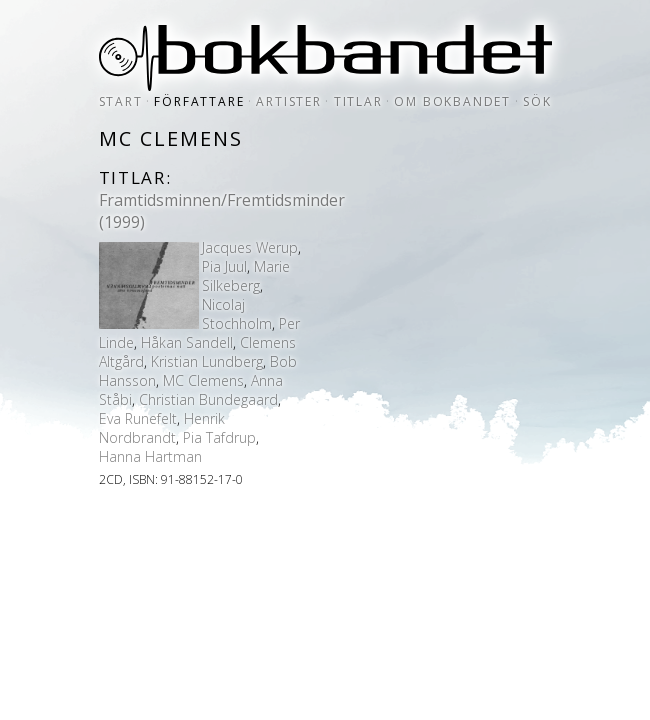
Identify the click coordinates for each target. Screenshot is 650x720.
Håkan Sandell (187, 342)
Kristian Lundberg (207, 361)
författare (199, 101)
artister (288, 101)
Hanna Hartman (150, 456)
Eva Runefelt (138, 418)
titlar (358, 101)
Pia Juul (224, 266)
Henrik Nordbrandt (162, 428)
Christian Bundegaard (208, 399)
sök (537, 101)
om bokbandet (452, 101)
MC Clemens (203, 380)
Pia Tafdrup (219, 437)
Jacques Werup (250, 247)
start (121, 101)
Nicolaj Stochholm (237, 314)
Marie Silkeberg (246, 276)
